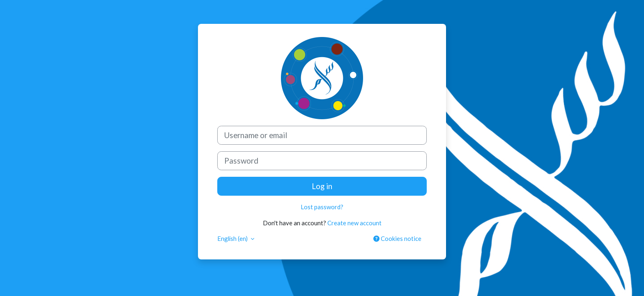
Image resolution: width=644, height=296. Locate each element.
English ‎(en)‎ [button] (234, 238)
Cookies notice (397, 238)
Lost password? (322, 207)
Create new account (354, 222)
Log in (322, 186)
